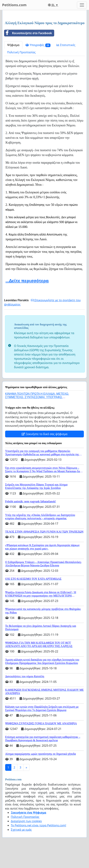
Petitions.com (14, 5)
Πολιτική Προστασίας (21, 52)
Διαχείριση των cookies (26, 821)
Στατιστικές (66, 45)
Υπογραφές (38, 45)
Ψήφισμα (13, 45)
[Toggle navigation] (82, 5)
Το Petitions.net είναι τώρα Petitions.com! (38, 825)
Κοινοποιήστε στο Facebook (28, 33)
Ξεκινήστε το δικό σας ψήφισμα (45, 434)
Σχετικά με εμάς (21, 830)
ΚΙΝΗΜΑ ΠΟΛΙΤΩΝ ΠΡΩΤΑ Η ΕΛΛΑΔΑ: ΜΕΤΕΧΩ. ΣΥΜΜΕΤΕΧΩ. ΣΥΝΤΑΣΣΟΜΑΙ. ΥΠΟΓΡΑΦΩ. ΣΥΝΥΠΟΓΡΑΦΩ (37, 397)
